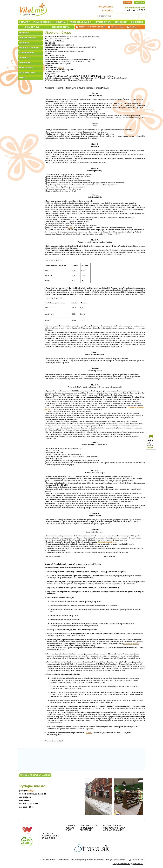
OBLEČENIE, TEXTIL (27, 73)
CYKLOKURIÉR (48, 838)
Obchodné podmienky (114, 828)
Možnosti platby (50, 836)
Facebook (45, 829)
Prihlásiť (128, 2)
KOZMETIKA (24, 43)
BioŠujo (61, 68)
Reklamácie (48, 834)
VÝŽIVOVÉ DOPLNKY (28, 38)
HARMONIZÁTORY (26, 53)
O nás (69, 830)
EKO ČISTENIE (25, 63)
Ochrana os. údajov (113, 830)
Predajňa (70, 826)
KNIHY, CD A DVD (26, 68)
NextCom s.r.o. (138, 864)
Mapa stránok (138, 860)
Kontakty (134, 27)
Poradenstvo (87, 828)
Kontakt (70, 828)
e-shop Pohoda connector (121, 864)
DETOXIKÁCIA (25, 58)
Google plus (51, 829)
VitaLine (32, 8)
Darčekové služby (89, 826)
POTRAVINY (24, 33)
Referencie (86, 830)
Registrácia (139, 2)
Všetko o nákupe (118, 27)
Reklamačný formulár (132, 644)
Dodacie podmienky (113, 826)
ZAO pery (23, 78)
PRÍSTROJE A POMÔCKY (29, 48)
